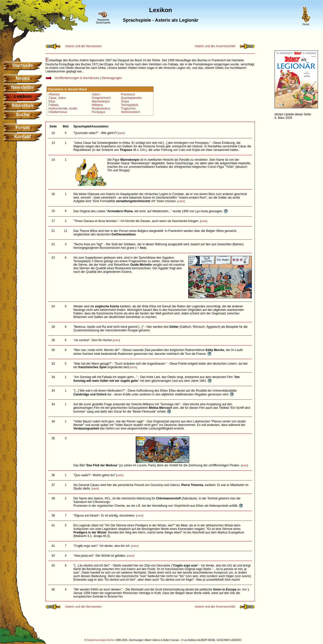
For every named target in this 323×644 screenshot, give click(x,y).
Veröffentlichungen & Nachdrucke (77, 78)
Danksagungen (112, 78)
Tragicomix (128, 109)
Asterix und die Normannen (83, 46)
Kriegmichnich (101, 98)
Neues (22, 78)
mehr (121, 133)
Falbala (53, 105)
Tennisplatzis (130, 105)
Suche (22, 115)
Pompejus (99, 112)
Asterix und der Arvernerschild (215, 46)
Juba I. (96, 94)
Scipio (125, 101)
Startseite (22, 65)
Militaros (98, 105)
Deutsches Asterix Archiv (101, 640)
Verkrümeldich (130, 112)
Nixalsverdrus (101, 109)
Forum (23, 127)
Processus (128, 94)
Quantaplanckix (131, 98)
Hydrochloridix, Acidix (63, 109)
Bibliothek (23, 105)
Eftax (52, 101)
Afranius (54, 94)
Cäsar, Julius (57, 98)
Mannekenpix (101, 101)
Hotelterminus (58, 112)
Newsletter (23, 87)
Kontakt (23, 137)
